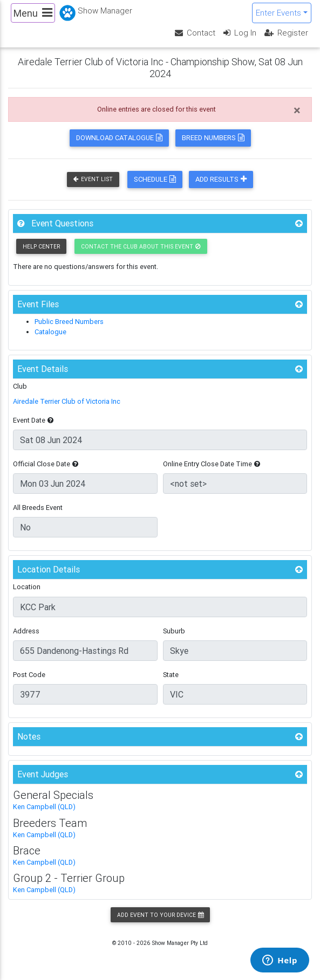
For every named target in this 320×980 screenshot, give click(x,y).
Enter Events (278, 13)
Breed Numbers (213, 138)
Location (27, 587)
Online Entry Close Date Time (212, 464)
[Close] (297, 111)
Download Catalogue (119, 138)
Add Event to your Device (160, 915)
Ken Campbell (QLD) (44, 807)
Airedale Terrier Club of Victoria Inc (67, 401)
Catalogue (50, 332)
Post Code (29, 675)
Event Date (33, 420)
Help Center (41, 247)
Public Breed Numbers (69, 322)
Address (26, 631)
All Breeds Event (38, 508)
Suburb (174, 631)
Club (20, 386)
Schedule (155, 179)
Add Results (221, 179)
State (171, 675)
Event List (93, 179)
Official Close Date (46, 464)
